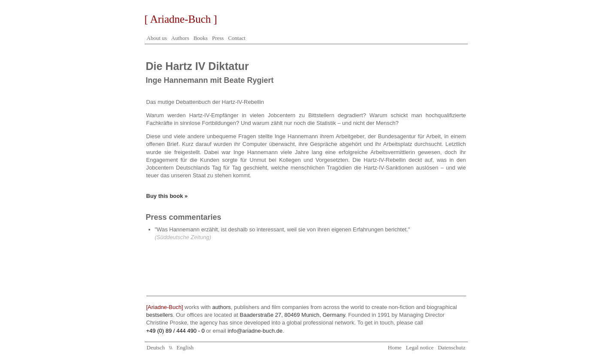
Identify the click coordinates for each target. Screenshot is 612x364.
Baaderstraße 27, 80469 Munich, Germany (292, 315)
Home (395, 347)
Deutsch (156, 347)
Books (201, 38)
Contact (236, 38)
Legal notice (420, 347)
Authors (180, 38)
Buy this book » (167, 196)
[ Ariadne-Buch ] (181, 19)
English (185, 347)
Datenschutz (451, 347)
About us (157, 38)
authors (221, 307)
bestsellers (160, 315)
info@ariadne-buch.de (255, 331)
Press (218, 38)
